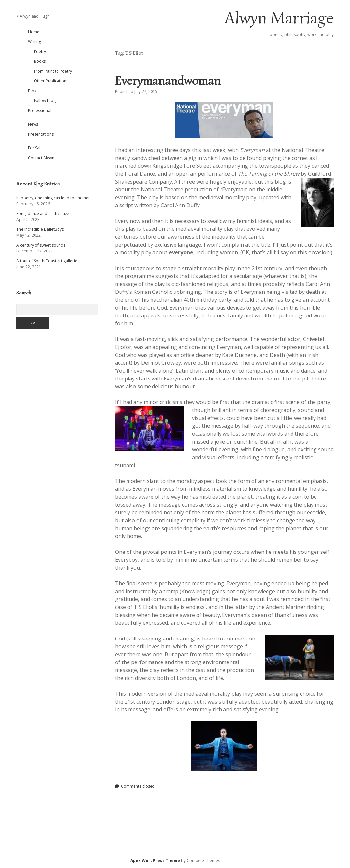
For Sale (35, 148)
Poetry (40, 51)
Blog (32, 91)
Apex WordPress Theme (155, 861)
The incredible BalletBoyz (40, 229)
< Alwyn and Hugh (33, 16)
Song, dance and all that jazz (43, 214)
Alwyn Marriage (279, 18)
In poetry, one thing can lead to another (53, 198)
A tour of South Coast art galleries (48, 261)
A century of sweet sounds (41, 245)
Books (40, 61)
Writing (35, 42)
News (33, 124)
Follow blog (45, 101)
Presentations (41, 134)
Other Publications (51, 81)
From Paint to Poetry (53, 71)
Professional (40, 110)
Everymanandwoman (168, 81)
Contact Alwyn (41, 158)
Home (34, 32)
